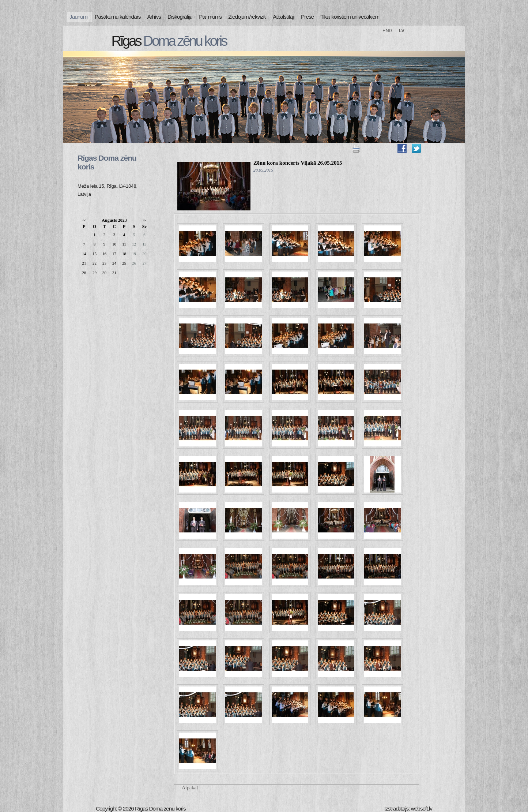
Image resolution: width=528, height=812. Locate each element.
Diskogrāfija (180, 17)
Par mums (210, 17)
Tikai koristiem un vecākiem (350, 17)
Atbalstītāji (284, 17)
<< (84, 220)
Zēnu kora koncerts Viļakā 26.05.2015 (298, 163)
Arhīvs (154, 17)
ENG (388, 31)
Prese (307, 17)
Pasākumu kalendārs (118, 17)
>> (144, 220)
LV (402, 31)
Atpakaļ (190, 788)
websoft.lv (422, 809)
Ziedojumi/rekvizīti (247, 17)
